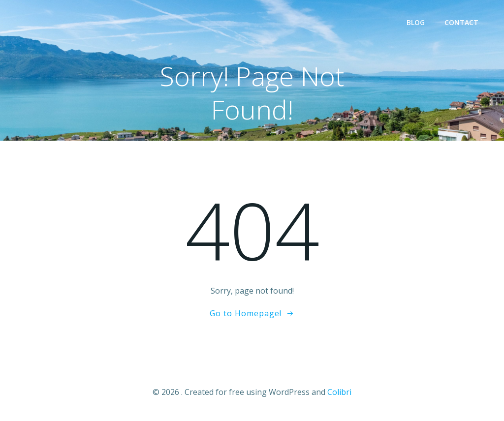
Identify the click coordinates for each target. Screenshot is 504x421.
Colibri (339, 392)
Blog (416, 22)
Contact (461, 22)
